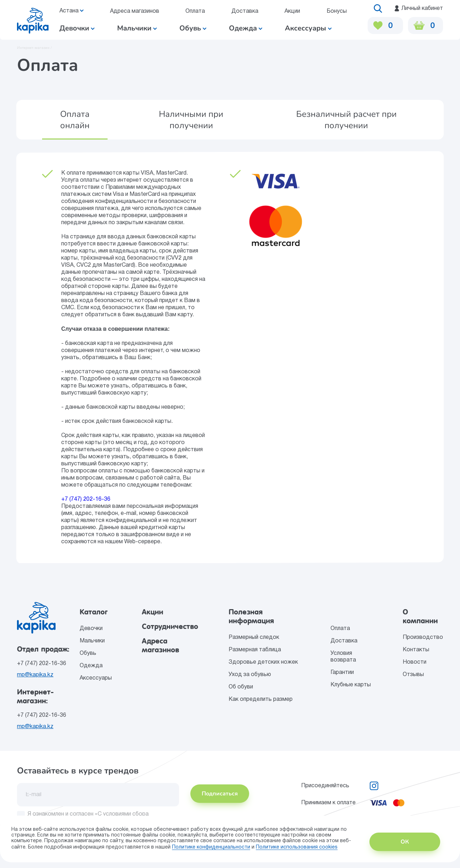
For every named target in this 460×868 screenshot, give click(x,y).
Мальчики (137, 28)
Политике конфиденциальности (211, 847)
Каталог (94, 612)
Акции (292, 11)
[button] (75, 120)
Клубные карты (351, 685)
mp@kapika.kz (35, 675)
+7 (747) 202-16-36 (86, 499)
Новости (415, 662)
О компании (420, 616)
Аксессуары (308, 28)
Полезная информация (251, 616)
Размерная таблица (255, 650)
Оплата (195, 11)
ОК (405, 842)
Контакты (416, 650)
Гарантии (342, 673)
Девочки (77, 28)
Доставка (245, 11)
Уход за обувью (250, 675)
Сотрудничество (170, 626)
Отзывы (413, 675)
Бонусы (336, 11)
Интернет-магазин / (35, 48)
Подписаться (220, 794)
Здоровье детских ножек (263, 662)
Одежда (246, 28)
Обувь (193, 28)
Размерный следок (254, 637)
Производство (423, 637)
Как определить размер (261, 699)
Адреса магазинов (134, 11)
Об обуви (241, 687)
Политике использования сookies (297, 847)
